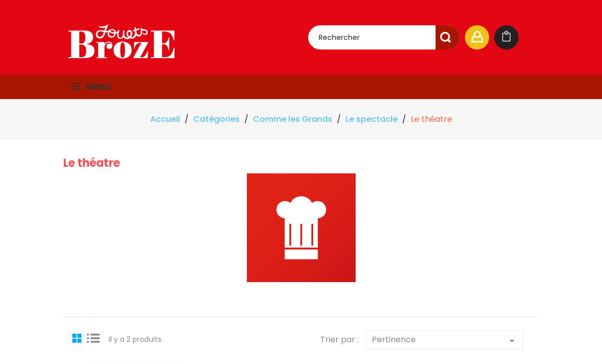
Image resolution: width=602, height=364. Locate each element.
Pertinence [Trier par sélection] (445, 340)
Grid (78, 338)
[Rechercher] (384, 37)
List (94, 338)
